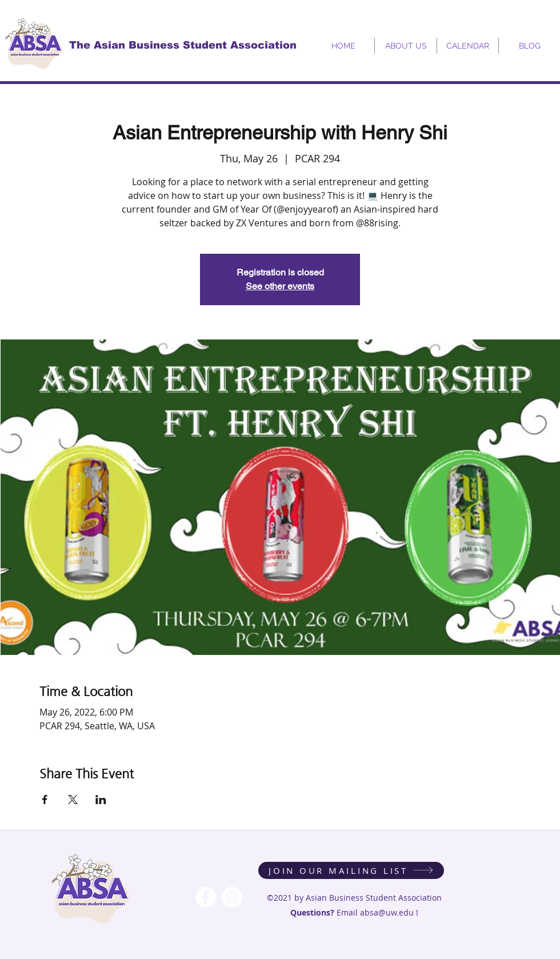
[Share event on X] (73, 800)
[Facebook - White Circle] (206, 897)
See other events (280, 286)
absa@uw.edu (387, 912)
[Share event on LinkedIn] (101, 800)
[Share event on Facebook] (45, 800)
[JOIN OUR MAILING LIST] (351, 870)
